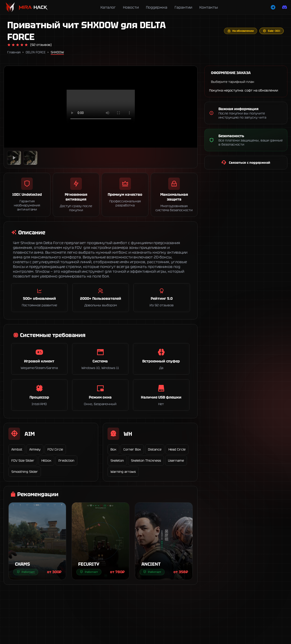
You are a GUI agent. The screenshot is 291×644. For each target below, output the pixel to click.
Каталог (108, 7)
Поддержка (157, 7)
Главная (14, 52)
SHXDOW (57, 52)
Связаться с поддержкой (246, 163)
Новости (131, 7)
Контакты (209, 7)
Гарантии (183, 7)
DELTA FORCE (36, 52)
